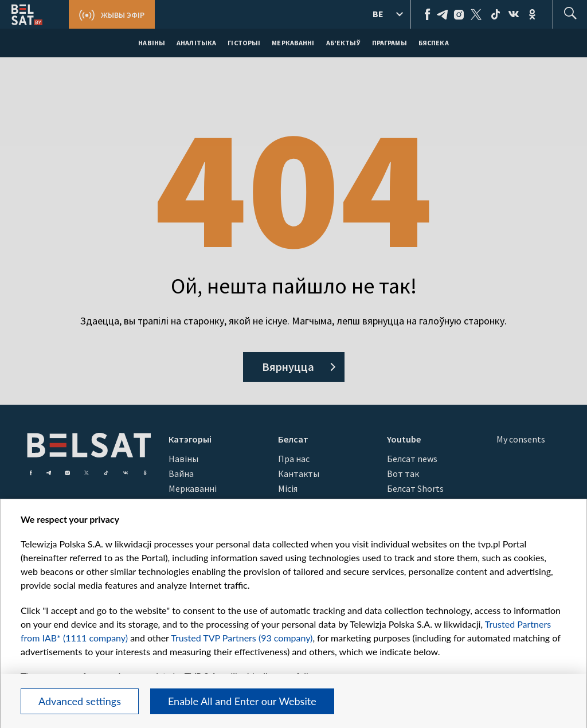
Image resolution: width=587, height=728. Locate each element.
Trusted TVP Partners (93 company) (242, 638)
